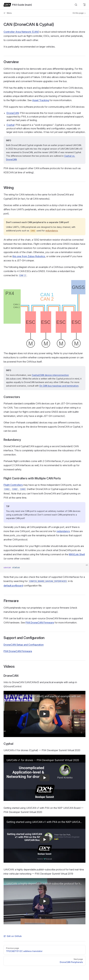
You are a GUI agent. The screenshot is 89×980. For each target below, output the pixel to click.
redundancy (52, 231)
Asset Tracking (41, 100)
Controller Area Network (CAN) (21, 32)
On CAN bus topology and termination (59, 386)
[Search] (76, 5)
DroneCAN (13, 113)
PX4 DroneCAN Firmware (40, 623)
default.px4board (13, 586)
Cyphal (10, 125)
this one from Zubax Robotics (29, 256)
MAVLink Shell (77, 554)
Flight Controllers (13, 485)
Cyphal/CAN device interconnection (50, 375)
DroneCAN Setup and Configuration (24, 645)
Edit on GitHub (13, 936)
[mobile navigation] (84, 5)
